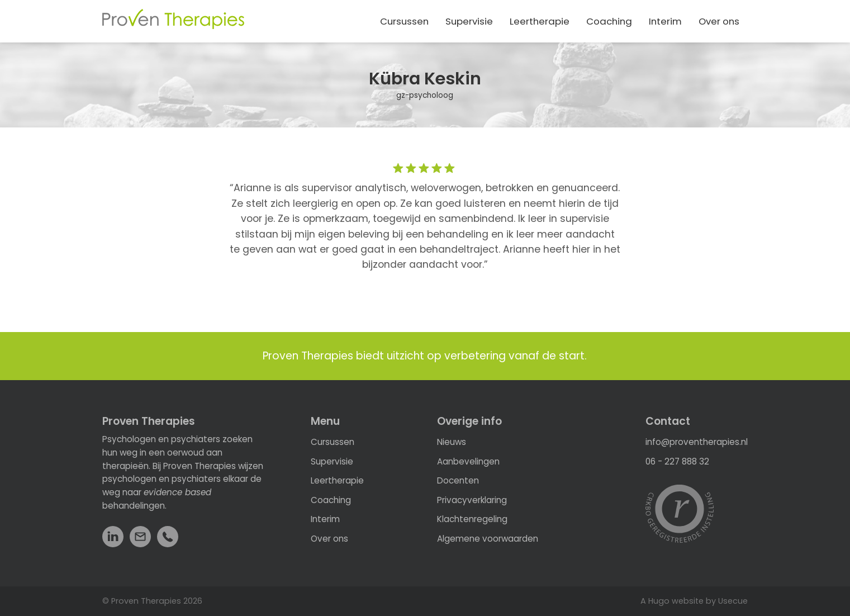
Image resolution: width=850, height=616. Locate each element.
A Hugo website (672, 601)
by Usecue (727, 601)
